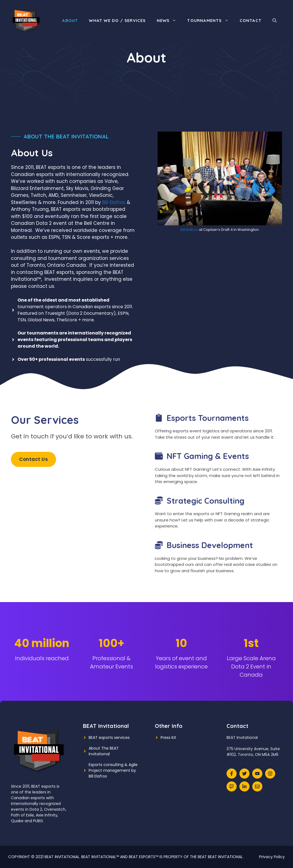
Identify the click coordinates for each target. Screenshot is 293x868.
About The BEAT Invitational (104, 751)
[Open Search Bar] (275, 21)
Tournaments (211, 21)
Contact (251, 20)
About (70, 20)
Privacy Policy (272, 857)
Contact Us (34, 459)
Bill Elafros (114, 202)
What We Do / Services (117, 20)
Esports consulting (106, 765)
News (169, 21)
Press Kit (168, 737)
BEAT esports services (109, 737)
